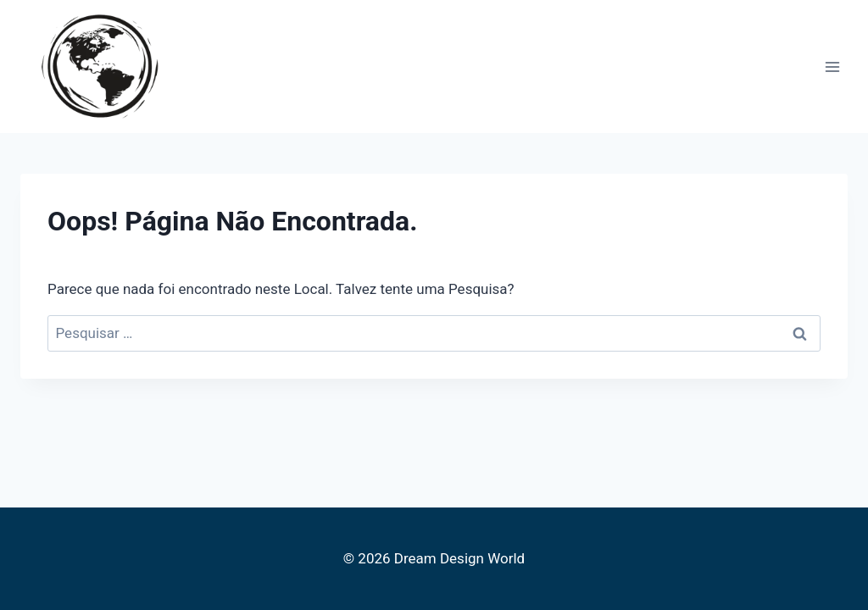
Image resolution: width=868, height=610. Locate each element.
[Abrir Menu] (832, 67)
